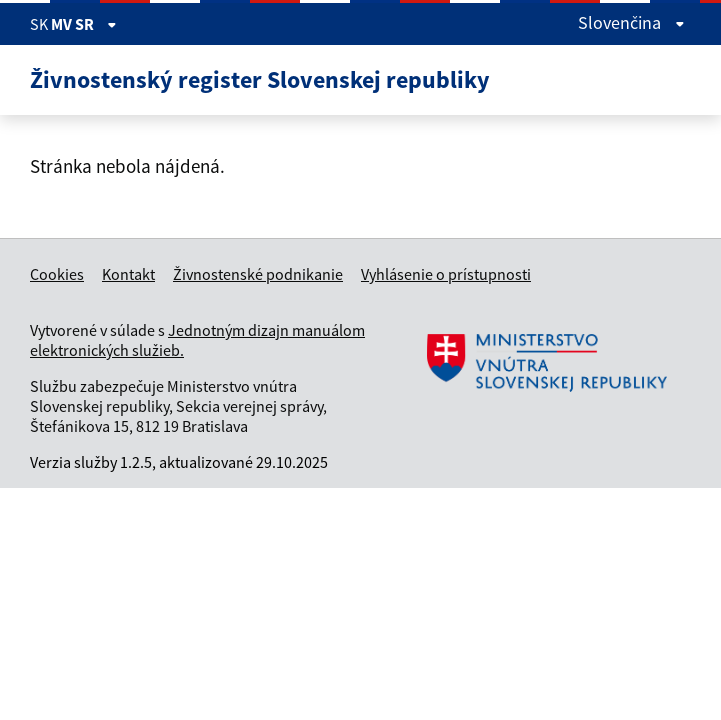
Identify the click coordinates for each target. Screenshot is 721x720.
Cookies (57, 274)
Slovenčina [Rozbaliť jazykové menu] (631, 22)
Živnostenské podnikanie (258, 274)
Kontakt (128, 274)
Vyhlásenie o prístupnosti (446, 274)
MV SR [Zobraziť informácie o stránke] (84, 24)
